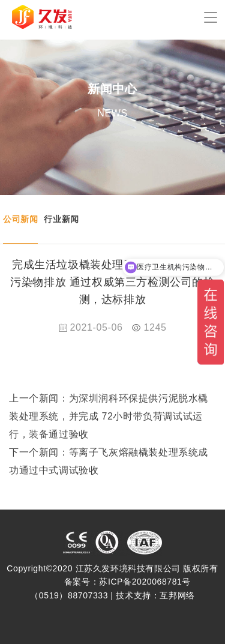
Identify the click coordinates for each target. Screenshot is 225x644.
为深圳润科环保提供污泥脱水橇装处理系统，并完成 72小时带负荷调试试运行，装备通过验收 (109, 416)
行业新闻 (61, 219)
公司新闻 (20, 219)
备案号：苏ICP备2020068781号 (127, 582)
